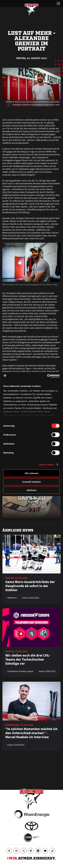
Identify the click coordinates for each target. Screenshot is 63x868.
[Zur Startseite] (31, 9)
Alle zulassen (31, 473)
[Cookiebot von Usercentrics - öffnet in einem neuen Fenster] (47, 376)
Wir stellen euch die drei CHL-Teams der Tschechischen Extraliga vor (28, 659)
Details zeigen (46, 464)
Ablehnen (31, 490)
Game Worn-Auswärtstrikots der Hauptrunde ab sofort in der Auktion (30, 586)
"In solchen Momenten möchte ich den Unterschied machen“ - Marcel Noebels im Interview (31, 733)
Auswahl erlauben (31, 482)
